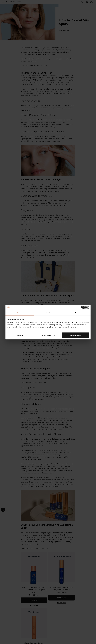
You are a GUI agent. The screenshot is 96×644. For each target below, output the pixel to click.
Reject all (20, 335)
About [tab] (76, 313)
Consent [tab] (20, 313)
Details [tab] (48, 313)
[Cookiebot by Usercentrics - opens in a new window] (81, 307)
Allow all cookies (76, 335)
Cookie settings (48, 335)
